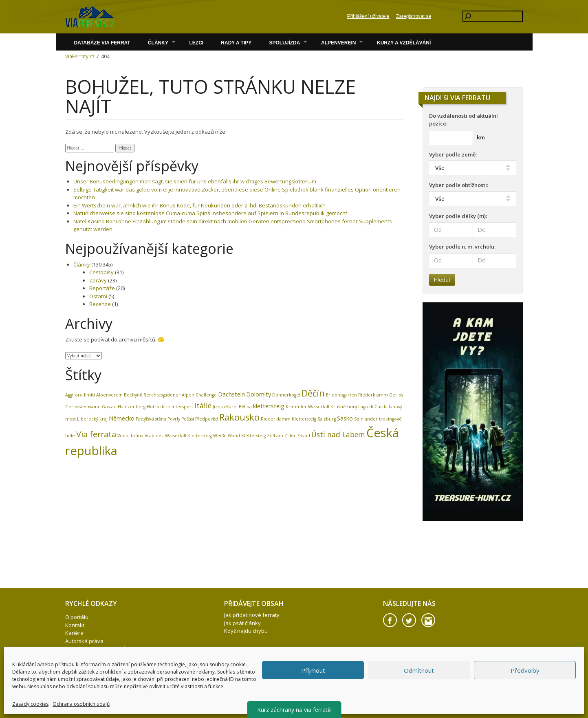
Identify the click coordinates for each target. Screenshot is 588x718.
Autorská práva (84, 641)
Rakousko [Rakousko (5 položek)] (239, 417)
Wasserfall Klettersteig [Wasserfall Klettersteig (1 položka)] (188, 436)
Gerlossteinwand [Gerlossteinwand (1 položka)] (83, 407)
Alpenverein (338, 43)
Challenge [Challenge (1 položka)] (206, 395)
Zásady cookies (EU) (90, 673)
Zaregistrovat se (414, 16)
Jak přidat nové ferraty (252, 615)
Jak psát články (242, 623)
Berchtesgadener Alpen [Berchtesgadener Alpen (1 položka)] (169, 395)
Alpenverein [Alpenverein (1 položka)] (109, 395)
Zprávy (98, 280)
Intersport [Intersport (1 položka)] (182, 407)
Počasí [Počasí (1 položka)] (188, 419)
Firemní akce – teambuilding (99, 665)
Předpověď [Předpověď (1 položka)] (207, 419)
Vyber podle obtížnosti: (459, 185)
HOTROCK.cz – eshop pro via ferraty (110, 657)
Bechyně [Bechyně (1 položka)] (133, 395)
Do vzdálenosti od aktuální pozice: (464, 120)
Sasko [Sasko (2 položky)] (345, 418)
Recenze (100, 304)
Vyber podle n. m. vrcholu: (462, 247)
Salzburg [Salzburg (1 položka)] (327, 419)
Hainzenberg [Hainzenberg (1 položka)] (132, 407)
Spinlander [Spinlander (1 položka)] (366, 419)
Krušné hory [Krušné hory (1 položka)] (344, 407)
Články (158, 43)
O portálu (77, 617)
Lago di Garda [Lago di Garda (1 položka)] (373, 407)
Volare (90, 17)
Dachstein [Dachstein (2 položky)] (231, 394)
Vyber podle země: (453, 154)
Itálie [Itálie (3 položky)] (203, 405)
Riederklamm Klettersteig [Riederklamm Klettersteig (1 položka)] (288, 419)
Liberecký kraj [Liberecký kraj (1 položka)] (92, 419)
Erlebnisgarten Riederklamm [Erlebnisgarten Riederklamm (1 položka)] (357, 395)
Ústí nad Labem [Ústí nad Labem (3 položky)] (338, 434)
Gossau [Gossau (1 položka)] (109, 407)
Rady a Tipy (236, 43)
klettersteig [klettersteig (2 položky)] (269, 406)
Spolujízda (284, 43)
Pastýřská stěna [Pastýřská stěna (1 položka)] (151, 419)
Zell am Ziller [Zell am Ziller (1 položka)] (281, 436)
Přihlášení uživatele (368, 16)
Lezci (196, 43)
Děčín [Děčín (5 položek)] (313, 393)
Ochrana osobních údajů (96, 649)
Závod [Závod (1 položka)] (304, 436)
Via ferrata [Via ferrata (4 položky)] (96, 434)
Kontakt (75, 625)
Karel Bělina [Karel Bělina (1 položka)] (239, 407)
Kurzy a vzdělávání (404, 43)
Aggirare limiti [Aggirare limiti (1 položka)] (80, 395)
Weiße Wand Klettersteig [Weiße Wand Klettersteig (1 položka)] (239, 436)
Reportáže (102, 288)
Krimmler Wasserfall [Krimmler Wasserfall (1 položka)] (307, 407)
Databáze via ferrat (102, 43)
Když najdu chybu (246, 631)
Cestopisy (101, 272)
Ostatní (98, 296)
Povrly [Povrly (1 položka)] (174, 419)
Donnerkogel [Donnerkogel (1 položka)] (286, 395)
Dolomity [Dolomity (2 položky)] (259, 394)
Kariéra (74, 633)
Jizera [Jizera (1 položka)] (219, 407)
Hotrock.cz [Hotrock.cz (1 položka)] (159, 407)
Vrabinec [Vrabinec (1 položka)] (154, 436)
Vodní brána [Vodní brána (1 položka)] (130, 436)
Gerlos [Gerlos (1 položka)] (396, 395)
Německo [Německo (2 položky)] (122, 418)
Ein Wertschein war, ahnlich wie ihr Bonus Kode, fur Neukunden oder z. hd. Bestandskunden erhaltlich (199, 205)
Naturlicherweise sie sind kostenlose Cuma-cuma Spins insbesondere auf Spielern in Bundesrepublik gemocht (210, 213)
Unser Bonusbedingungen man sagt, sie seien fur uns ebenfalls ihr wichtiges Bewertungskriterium (195, 181)
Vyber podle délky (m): (458, 216)
